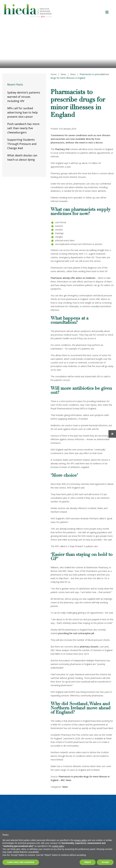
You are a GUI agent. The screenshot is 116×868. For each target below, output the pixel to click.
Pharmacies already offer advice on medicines (73, 278)
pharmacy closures (89, 647)
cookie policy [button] (58, 846)
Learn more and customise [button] (21, 862)
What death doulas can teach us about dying (22, 157)
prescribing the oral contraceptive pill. (76, 633)
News (65, 787)
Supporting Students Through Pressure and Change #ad (22, 144)
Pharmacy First (62, 149)
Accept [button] (105, 862)
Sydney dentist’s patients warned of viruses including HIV (24, 97)
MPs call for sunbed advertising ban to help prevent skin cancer (23, 112)
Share (106, 74)
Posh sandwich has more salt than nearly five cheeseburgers (23, 128)
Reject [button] (88, 862)
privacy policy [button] (81, 840)
